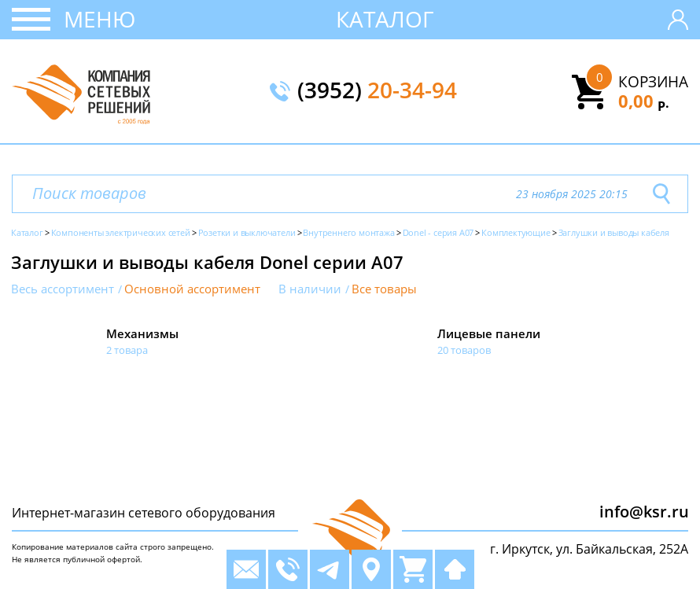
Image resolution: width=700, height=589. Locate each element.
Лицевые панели (489, 333)
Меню (99, 19)
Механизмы (142, 333)
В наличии (310, 289)
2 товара (127, 350)
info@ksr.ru (644, 512)
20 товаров (464, 350)
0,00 (644, 101)
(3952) (377, 91)
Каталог (385, 19)
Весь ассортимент (63, 289)
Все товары (384, 289)
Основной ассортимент (192, 289)
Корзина (653, 82)
